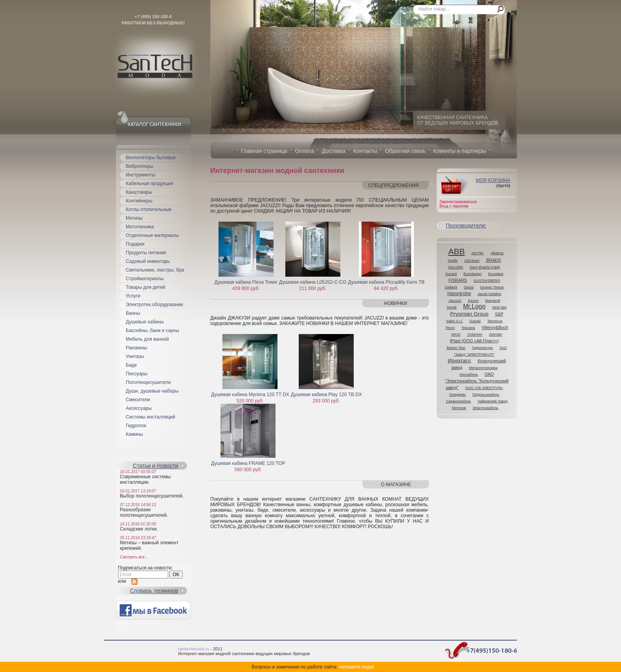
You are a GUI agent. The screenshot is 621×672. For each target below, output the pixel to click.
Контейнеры (139, 201)
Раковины (137, 348)
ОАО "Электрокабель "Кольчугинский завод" (477, 381)
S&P (499, 314)
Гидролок (136, 426)
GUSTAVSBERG (487, 281)
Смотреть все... (134, 557)
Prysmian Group (469, 314)
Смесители (138, 400)
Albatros (497, 253)
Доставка (334, 151)
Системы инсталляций (151, 417)
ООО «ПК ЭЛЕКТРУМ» (484, 388)
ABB (457, 251)
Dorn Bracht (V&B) (485, 267)
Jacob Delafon (490, 294)
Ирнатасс (459, 361)
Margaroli (493, 301)
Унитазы (135, 356)
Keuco (473, 300)
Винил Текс (456, 348)
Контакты (365, 151)
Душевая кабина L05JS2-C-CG (313, 282)
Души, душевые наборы (152, 391)
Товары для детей (145, 287)
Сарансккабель (458, 401)
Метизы (134, 218)
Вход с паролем (454, 206)
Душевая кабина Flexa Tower (246, 282)
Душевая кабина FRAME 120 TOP (248, 463)
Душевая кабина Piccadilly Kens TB (386, 282)
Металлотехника (483, 368)
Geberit (451, 287)
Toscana (468, 328)
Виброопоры (140, 166)
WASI (456, 334)
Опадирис (457, 395)
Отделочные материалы (152, 235)
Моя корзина (493, 180)
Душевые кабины (145, 322)
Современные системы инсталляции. (145, 479)
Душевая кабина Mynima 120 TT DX (250, 395)
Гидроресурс (482, 348)
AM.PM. (478, 253)
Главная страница (264, 151)
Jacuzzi (455, 300)
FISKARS (458, 280)
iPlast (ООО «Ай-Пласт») (474, 341)
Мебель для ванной (147, 339)
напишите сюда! (356, 667)
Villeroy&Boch (495, 327)
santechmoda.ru (194, 649)
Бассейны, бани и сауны (152, 330)
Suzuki (475, 321)
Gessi (469, 287)
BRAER (494, 260)
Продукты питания (146, 253)
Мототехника (140, 227)
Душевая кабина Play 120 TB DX (326, 395)
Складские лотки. (139, 529)
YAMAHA (475, 334)
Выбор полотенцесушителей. (152, 496)
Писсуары (137, 374)
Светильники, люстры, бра (155, 270)
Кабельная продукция (150, 184)
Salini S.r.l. (455, 321)
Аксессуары (139, 408)
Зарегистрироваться (458, 202)
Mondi (452, 307)
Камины (134, 434)
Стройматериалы (145, 279)
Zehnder (496, 334)
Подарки (135, 244)
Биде (131, 365)
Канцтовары (139, 192)
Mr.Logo (474, 306)
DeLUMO (456, 267)
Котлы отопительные (149, 209)
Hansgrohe (459, 294)
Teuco (450, 328)
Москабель (469, 375)
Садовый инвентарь (148, 261)
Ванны (133, 313)
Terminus (495, 321)
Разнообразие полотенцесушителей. (144, 512)
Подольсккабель (486, 395)
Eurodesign (472, 274)
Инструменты (141, 175)
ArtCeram (472, 261)
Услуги (133, 296)
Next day (499, 307)
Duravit (451, 274)
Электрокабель (485, 408)
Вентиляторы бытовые (151, 158)
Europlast (496, 274)
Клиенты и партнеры (460, 151)
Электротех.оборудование (154, 305)
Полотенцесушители (148, 382)
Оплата (305, 151)
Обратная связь (405, 151)
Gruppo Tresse (492, 287)
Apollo (453, 261)
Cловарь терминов (154, 591)
